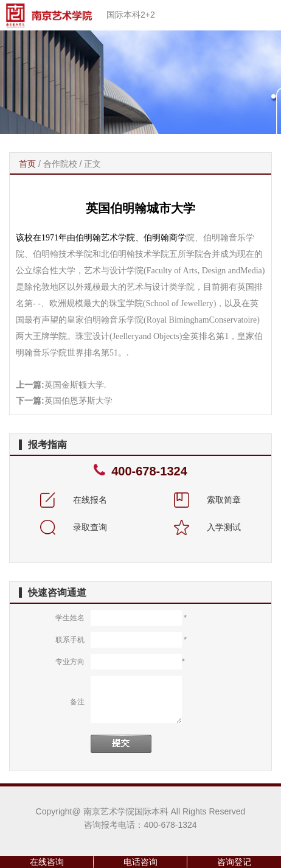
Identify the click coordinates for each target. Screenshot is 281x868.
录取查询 (74, 527)
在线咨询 (47, 862)
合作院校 (60, 164)
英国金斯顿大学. (75, 385)
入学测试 (207, 527)
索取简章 (207, 500)
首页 (27, 164)
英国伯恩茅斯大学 (78, 401)
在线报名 (74, 500)
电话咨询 (140, 862)
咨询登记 (234, 862)
